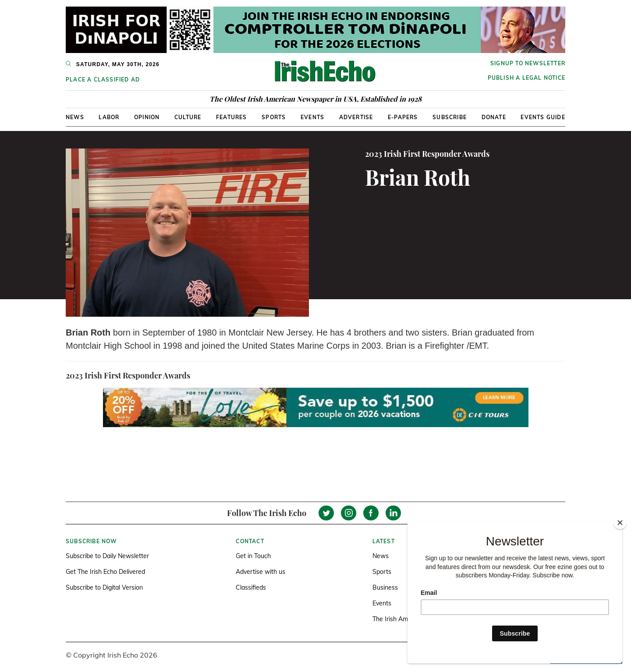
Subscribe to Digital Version (104, 587)
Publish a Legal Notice (526, 78)
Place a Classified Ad (103, 80)
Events (312, 117)
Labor (109, 117)
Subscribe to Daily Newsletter (107, 556)
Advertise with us (261, 572)
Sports (274, 117)
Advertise (356, 117)
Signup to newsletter (528, 63)
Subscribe (450, 117)
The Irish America (397, 619)
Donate (494, 117)
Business (385, 587)
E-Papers (403, 117)
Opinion (147, 117)
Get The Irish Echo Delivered (105, 572)
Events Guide (543, 117)
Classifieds (251, 587)
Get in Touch (253, 556)
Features (232, 117)
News (75, 117)
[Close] (620, 523)
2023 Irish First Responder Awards (427, 154)
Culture (188, 117)
